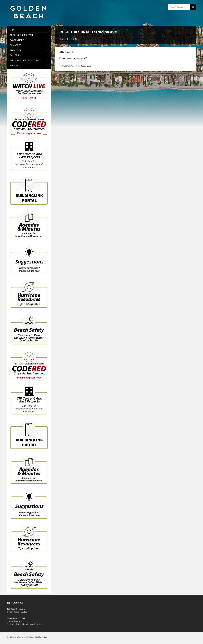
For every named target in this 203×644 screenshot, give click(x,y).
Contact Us (43, 637)
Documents (72, 39)
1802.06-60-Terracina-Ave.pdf (74, 58)
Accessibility (34, 637)
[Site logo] (28, 20)
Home (62, 39)
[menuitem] (29, 30)
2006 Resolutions (84, 66)
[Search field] (182, 7)
